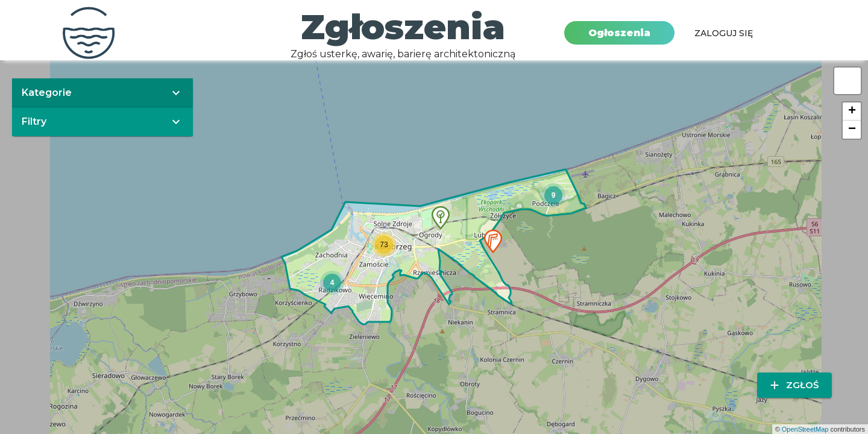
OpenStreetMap (805, 429)
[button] (493, 241)
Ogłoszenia (619, 33)
